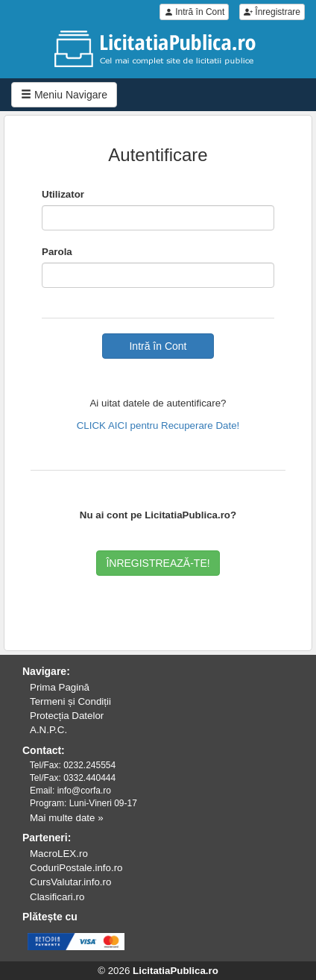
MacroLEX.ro (59, 854)
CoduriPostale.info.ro (76, 868)
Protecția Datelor (67, 716)
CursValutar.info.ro (70, 882)
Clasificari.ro (57, 897)
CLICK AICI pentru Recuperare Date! (158, 425)
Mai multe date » (67, 818)
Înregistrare (272, 12)
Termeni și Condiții (70, 701)
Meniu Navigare (64, 95)
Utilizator (63, 194)
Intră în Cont (194, 12)
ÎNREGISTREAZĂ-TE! (158, 563)
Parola (57, 252)
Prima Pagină (60, 687)
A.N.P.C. (48, 730)
